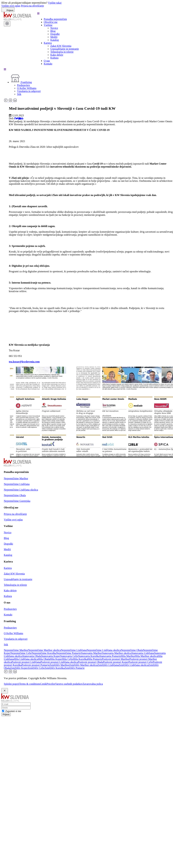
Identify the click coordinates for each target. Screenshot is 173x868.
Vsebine (48, 25)
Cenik (43, 684)
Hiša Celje (67, 659)
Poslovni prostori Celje (141, 662)
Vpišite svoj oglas (11, 6)
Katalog (55, 40)
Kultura (54, 58)
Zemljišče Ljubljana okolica (134, 665)
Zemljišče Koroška (54, 668)
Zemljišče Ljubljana (108, 665)
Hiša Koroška (80, 659)
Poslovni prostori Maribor (116, 659)
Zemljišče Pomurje (74, 668)
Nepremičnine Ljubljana (17, 484)
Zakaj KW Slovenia (61, 46)
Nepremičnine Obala (15, 495)
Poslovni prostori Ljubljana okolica (59, 662)
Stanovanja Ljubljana (143, 653)
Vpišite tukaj (55, 3)
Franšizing (21, 82)
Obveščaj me (51, 22)
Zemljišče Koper (19, 668)
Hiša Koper (56, 659)
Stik (19, 94)
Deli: (12, 118)
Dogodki (55, 34)
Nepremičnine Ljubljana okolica (21, 490)
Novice (54, 28)
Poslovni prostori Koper (116, 662)
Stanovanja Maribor (91, 653)
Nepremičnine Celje (21, 653)
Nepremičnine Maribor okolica (44, 650)
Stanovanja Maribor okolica (117, 653)
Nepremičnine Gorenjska (17, 501)
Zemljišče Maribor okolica (83, 665)
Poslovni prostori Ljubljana (26, 662)
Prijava (6, 714)
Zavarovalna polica (93, 684)
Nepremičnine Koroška (44, 653)
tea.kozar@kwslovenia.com (24, 362)
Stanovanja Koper (51, 656)
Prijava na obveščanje (33, 6)
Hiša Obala (44, 659)
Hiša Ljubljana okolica (26, 659)
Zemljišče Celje (36, 668)
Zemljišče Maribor (59, 665)
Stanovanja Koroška (89, 656)
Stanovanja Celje (69, 656)
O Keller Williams (27, 88)
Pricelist (51, 684)
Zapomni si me (13, 711)
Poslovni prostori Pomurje (36, 665)
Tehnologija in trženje (62, 52)
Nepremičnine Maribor (16, 478)
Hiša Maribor (128, 656)
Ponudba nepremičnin (55, 19)
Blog (53, 31)
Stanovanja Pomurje (110, 656)
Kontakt (48, 64)
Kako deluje (57, 55)
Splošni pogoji (11, 684)
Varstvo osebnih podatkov (69, 684)
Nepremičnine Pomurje (68, 653)
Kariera (48, 43)
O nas (47, 61)
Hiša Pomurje (95, 659)
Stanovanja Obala (32, 656)
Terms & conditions (30, 684)
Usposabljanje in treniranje (65, 49)
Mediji (54, 37)
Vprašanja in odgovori (29, 91)
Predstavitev (24, 85)
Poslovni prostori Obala (90, 662)
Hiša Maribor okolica (146, 656)
